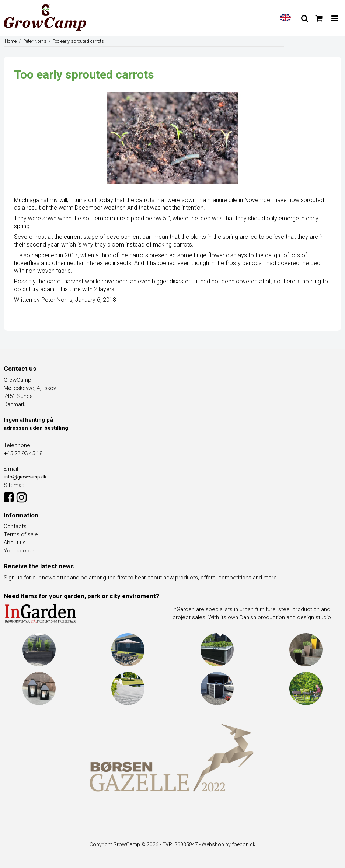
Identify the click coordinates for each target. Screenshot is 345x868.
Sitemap (14, 485)
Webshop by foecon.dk (229, 844)
